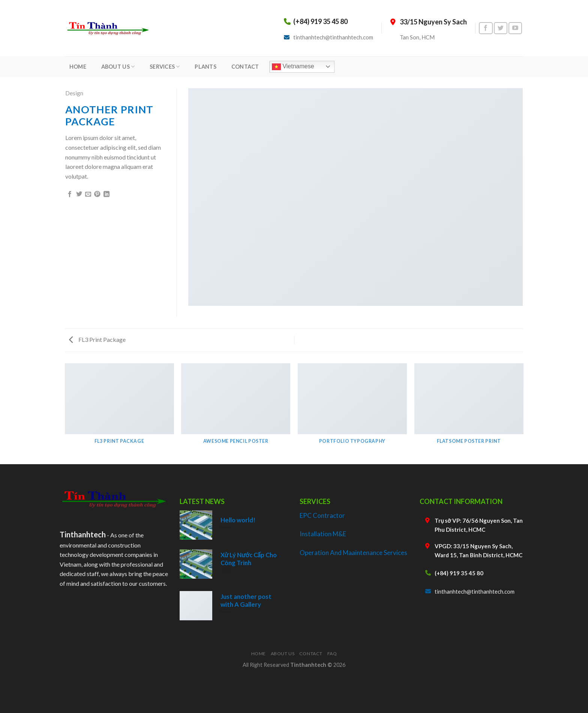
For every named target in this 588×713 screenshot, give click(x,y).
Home (259, 654)
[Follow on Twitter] (501, 28)
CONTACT (245, 67)
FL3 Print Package (97, 339)
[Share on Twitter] (79, 194)
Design (74, 93)
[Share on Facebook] (70, 194)
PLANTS (205, 67)
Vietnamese (293, 67)
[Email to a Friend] (88, 194)
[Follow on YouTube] (515, 28)
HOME (78, 67)
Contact (311, 654)
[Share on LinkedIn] (106, 194)
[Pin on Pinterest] (97, 194)
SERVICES (165, 67)
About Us (283, 654)
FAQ (332, 654)
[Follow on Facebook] (486, 28)
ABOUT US (118, 67)
